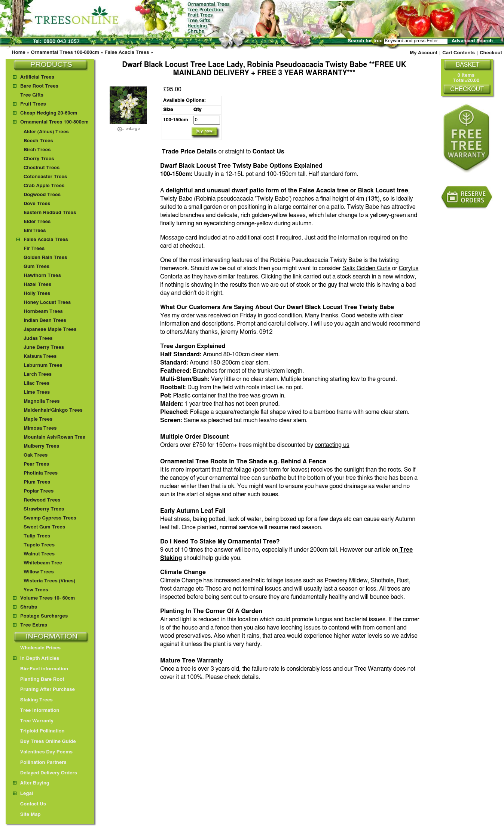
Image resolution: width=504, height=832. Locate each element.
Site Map (27, 815)
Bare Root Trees (39, 86)
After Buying (31, 783)
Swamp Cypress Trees (50, 518)
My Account (424, 53)
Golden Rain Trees (45, 258)
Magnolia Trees (42, 401)
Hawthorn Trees (42, 276)
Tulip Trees (37, 536)
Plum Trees (37, 482)
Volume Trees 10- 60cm (48, 598)
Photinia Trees (41, 473)
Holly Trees (37, 294)
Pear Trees (36, 464)
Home (19, 53)
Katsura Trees (40, 356)
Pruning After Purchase (44, 690)
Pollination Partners (40, 763)
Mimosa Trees (40, 428)
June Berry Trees (44, 348)
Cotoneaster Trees (45, 177)
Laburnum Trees (43, 365)
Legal (23, 794)
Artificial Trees (37, 77)
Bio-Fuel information (41, 669)
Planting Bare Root (39, 679)
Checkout (491, 53)
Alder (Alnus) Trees (46, 132)
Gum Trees (36, 267)
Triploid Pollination (39, 731)
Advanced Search (472, 41)
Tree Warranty (33, 721)
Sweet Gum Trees (44, 527)
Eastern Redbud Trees (50, 213)
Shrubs (29, 607)
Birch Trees (37, 150)
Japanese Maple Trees (50, 330)
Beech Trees (38, 141)
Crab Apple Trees (44, 186)
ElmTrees (35, 231)
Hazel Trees (37, 285)
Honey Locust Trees (47, 303)
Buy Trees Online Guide (45, 742)
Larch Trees (38, 374)
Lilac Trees (36, 383)
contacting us (332, 445)
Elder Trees (37, 222)
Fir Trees (34, 249)
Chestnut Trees (42, 168)
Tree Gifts (32, 95)
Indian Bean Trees (45, 321)
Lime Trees (37, 392)
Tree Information (36, 711)
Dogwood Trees (42, 195)
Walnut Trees (39, 554)
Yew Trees (36, 590)
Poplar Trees (39, 491)
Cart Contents (459, 53)
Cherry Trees (39, 159)
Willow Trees (39, 572)
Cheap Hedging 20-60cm (49, 113)
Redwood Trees (42, 500)
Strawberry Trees (44, 509)
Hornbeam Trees (43, 312)
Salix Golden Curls (366, 268)
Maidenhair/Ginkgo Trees (53, 410)
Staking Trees (33, 700)
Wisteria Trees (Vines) (49, 581)
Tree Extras (34, 625)
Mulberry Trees (41, 446)
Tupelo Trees (39, 545)
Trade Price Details (189, 152)
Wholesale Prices (37, 648)
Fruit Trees (33, 104)
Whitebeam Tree (43, 563)
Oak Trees (36, 455)
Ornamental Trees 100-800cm (65, 53)
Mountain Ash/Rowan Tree (54, 437)
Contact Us (268, 152)
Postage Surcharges (44, 616)
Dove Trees (37, 204)
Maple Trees (38, 419)
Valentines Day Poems (43, 752)
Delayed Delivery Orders (45, 773)
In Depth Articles (36, 659)
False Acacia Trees (127, 53)
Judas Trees (38, 339)
